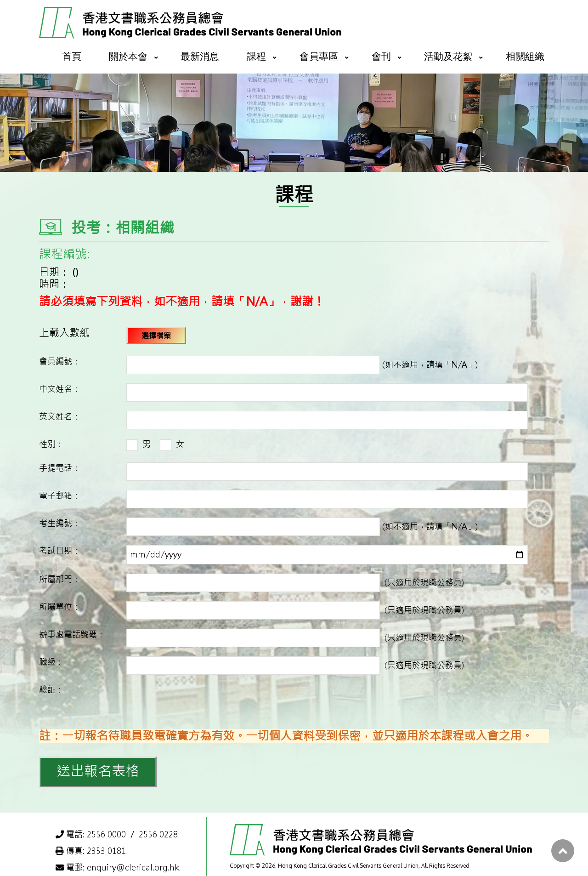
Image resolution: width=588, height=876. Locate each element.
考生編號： (60, 523)
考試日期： (60, 551)
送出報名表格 (98, 771)
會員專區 (319, 56)
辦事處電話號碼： (72, 634)
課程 (256, 56)
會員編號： (60, 361)
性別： (51, 444)
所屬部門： (60, 579)
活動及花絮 (448, 56)
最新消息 (200, 56)
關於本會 (128, 56)
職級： (51, 662)
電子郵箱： (60, 496)
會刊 (381, 56)
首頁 (72, 56)
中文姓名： (60, 389)
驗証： (51, 690)
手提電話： (60, 468)
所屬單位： (60, 607)
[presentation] (196, 702)
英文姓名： (60, 417)
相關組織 (525, 56)
